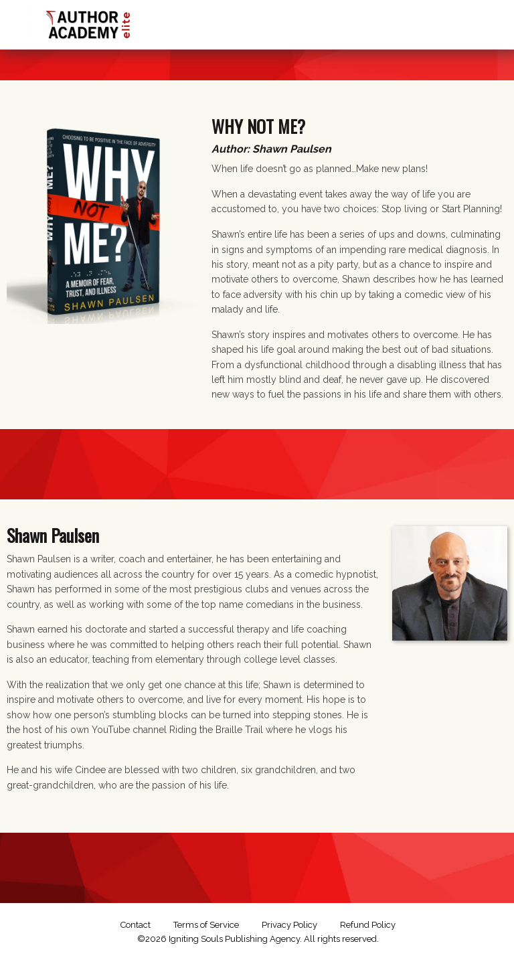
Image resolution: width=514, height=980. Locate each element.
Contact (136, 925)
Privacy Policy (289, 925)
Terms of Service (206, 925)
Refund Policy (368, 925)
